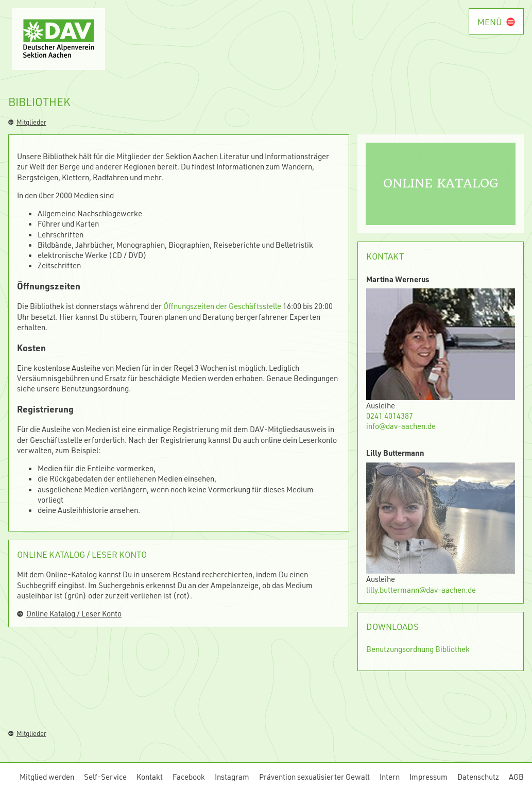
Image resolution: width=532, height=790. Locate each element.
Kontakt (150, 777)
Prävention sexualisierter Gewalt (314, 777)
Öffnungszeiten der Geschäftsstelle (222, 306)
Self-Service (105, 777)
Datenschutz (478, 777)
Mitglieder (27, 122)
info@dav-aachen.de (401, 426)
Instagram (232, 777)
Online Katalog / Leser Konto (69, 613)
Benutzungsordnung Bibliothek (418, 649)
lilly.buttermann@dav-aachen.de (421, 590)
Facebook (189, 777)
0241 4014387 (390, 416)
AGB (516, 777)
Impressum (428, 777)
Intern (390, 777)
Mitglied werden (47, 777)
